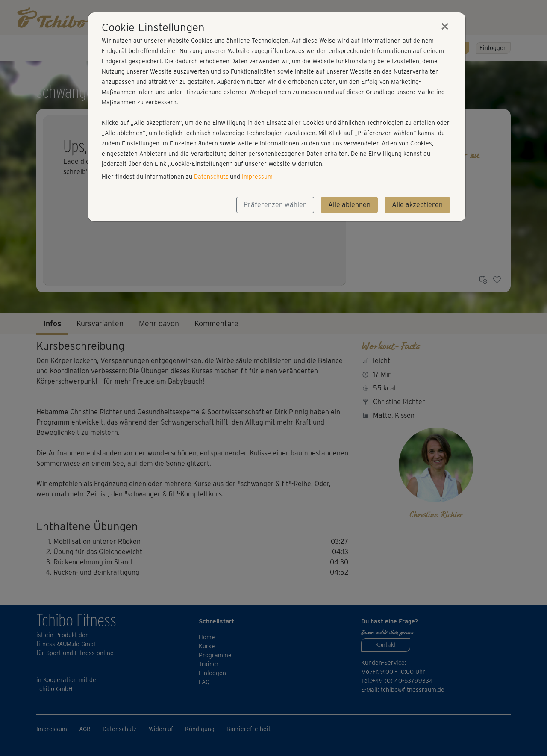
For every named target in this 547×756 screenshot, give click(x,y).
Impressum (257, 177)
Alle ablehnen (349, 205)
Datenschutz (211, 177)
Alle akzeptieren (417, 205)
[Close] (445, 26)
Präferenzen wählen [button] (275, 205)
